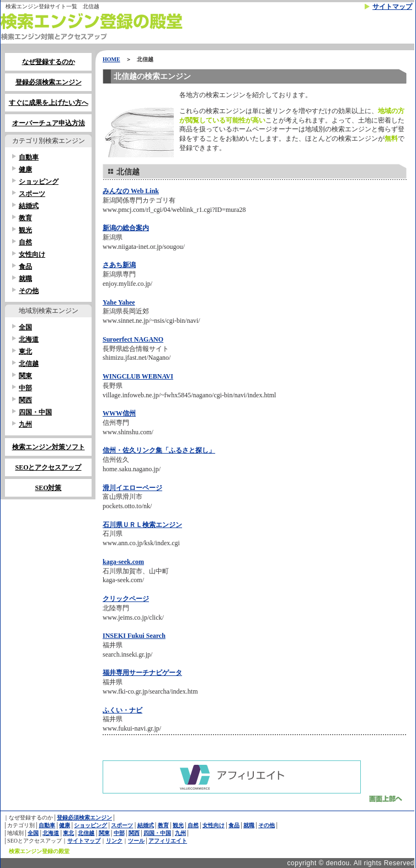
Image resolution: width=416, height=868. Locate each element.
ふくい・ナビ (122, 710)
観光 (25, 230)
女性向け (32, 254)
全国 (25, 327)
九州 (25, 424)
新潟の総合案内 (126, 228)
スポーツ (32, 194)
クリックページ (126, 599)
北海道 (29, 339)
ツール (136, 841)
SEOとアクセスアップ (48, 467)
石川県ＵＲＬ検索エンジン (142, 525)
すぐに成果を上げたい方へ (49, 103)
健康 (25, 169)
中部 (25, 388)
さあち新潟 (119, 265)
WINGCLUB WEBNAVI (138, 376)
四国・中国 (35, 412)
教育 (25, 218)
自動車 (29, 157)
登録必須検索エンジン (49, 82)
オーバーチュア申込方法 (49, 123)
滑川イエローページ (132, 488)
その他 (29, 291)
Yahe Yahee (119, 302)
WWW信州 (119, 413)
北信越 (29, 364)
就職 (25, 279)
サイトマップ (392, 7)
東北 (25, 352)
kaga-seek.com (123, 562)
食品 (25, 267)
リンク (114, 841)
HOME (111, 59)
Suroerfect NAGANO (133, 339)
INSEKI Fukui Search (134, 636)
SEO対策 (48, 488)
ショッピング (39, 182)
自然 (25, 242)
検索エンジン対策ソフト (49, 447)
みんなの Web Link (131, 191)
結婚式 (29, 206)
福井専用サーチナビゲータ (142, 673)
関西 (25, 400)
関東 (25, 376)
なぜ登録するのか (49, 62)
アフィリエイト (168, 841)
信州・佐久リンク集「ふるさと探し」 (159, 450)
